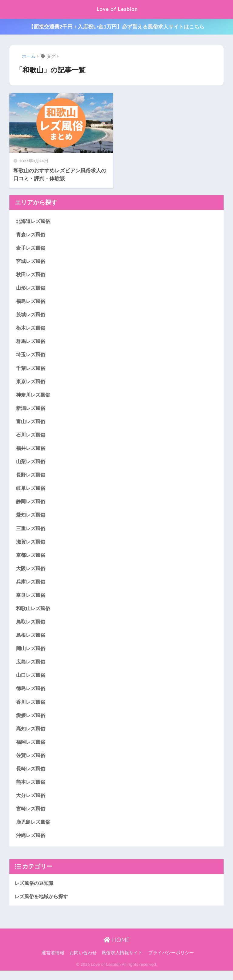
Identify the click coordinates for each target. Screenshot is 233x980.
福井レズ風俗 (32, 451)
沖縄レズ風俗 (32, 844)
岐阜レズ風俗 (32, 492)
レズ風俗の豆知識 (35, 892)
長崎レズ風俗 (32, 776)
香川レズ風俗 (32, 708)
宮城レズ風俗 (32, 262)
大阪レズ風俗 (32, 573)
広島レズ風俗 (32, 668)
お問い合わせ (83, 962)
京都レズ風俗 (32, 559)
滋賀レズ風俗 (32, 546)
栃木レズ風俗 (32, 329)
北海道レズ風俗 (34, 221)
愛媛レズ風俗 (32, 722)
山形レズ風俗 (32, 289)
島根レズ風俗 (32, 641)
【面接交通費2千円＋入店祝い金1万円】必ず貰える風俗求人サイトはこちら (116, 27)
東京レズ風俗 (32, 383)
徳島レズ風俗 (32, 695)
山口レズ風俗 (32, 681)
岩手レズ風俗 (32, 248)
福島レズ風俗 (32, 302)
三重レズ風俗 (32, 532)
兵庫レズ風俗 (32, 587)
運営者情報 (53, 962)
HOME (116, 949)
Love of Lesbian (117, 9)
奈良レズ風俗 (32, 600)
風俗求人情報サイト (122, 962)
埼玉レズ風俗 (32, 356)
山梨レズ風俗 (32, 465)
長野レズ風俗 (32, 478)
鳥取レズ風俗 (32, 627)
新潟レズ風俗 (32, 411)
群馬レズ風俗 (32, 343)
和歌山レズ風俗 (34, 614)
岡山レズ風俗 (32, 654)
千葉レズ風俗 (32, 370)
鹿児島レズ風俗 (34, 830)
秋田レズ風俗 (32, 275)
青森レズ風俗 (32, 234)
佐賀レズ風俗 (32, 763)
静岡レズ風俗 (32, 505)
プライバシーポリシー (171, 962)
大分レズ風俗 (32, 803)
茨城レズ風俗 (32, 316)
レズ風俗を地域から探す (43, 905)
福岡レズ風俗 (32, 749)
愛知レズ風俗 (32, 519)
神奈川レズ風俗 (34, 397)
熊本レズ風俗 (32, 790)
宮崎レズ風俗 (32, 817)
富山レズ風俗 (32, 424)
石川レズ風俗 (32, 438)
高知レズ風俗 (32, 735)
